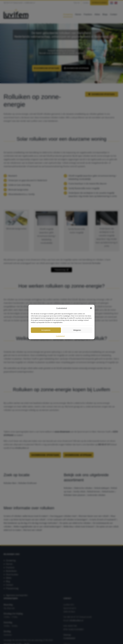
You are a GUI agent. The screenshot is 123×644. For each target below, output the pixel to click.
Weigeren (77, 330)
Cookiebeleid (60, 336)
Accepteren (46, 330)
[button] (91, 308)
